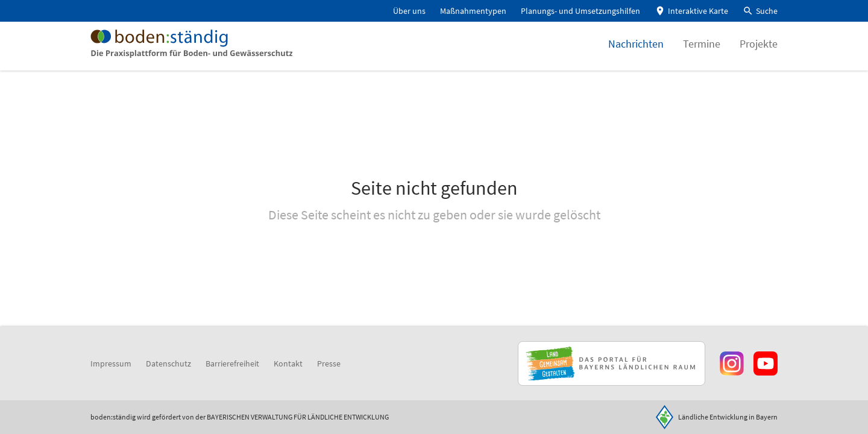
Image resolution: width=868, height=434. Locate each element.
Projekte (759, 51)
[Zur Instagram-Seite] (732, 363)
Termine (702, 51)
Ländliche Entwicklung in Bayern (728, 417)
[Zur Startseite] (204, 51)
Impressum (111, 363)
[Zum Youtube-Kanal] (766, 363)
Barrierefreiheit (232, 363)
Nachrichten (636, 51)
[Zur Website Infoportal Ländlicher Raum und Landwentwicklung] (612, 363)
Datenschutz (168, 363)
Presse (329, 363)
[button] (760, 11)
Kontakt (288, 363)
